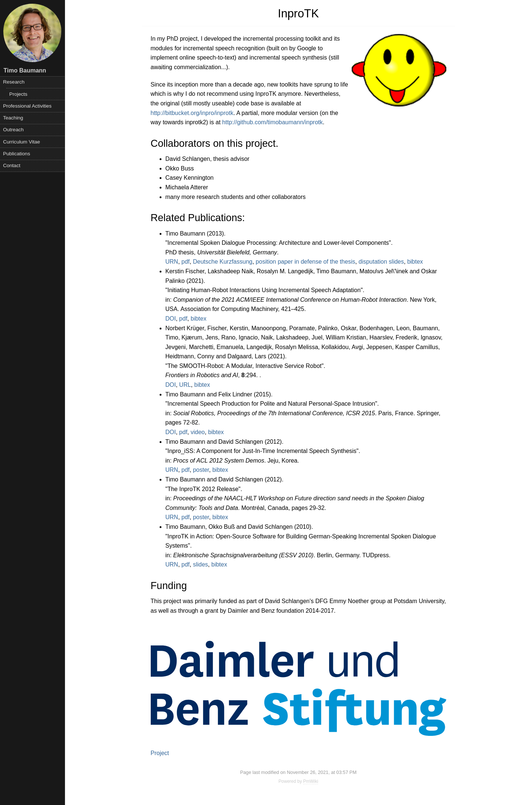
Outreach (13, 130)
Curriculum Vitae (21, 142)
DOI (171, 319)
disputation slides (381, 262)
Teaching (13, 118)
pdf (185, 262)
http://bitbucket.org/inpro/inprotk (192, 113)
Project (160, 753)
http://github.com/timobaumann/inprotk (272, 122)
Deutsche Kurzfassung (223, 262)
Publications (16, 154)
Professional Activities (27, 106)
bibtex (415, 262)
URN (172, 262)
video (198, 432)
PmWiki (311, 781)
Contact (12, 165)
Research (14, 82)
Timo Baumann (25, 70)
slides (200, 564)
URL (185, 385)
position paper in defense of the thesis (306, 262)
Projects (18, 94)
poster (201, 470)
